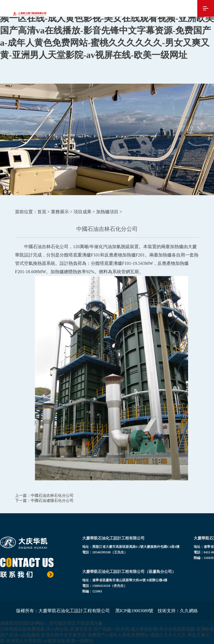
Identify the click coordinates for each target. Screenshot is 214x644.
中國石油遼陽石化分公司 (52, 501)
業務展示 (60, 212)
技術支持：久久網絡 (178, 611)
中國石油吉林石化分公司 (52, 496)
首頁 (42, 212)
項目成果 (82, 212)
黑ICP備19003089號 (134, 611)
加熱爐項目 (107, 212)
